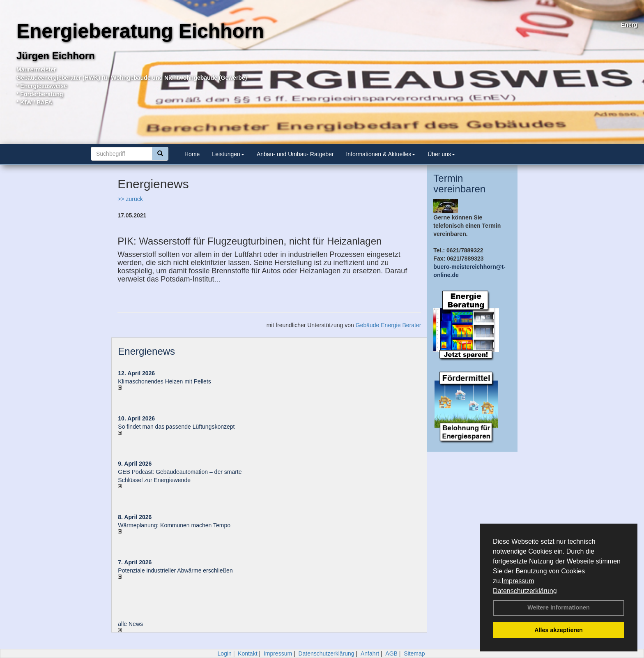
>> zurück (130, 199)
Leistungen (228, 154)
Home (192, 154)
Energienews (146, 351)
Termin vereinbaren (459, 184)
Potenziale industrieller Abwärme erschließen (175, 570)
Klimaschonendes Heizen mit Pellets (164, 381)
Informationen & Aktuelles (381, 154)
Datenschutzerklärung (525, 591)
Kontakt (247, 653)
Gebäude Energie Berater (389, 325)
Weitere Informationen (559, 607)
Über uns (441, 154)
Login (224, 653)
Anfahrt (370, 653)
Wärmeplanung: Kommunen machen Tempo (174, 525)
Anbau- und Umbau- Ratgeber (295, 154)
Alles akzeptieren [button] (559, 630)
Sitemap (414, 653)
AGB (391, 653)
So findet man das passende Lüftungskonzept (176, 427)
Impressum (518, 581)
